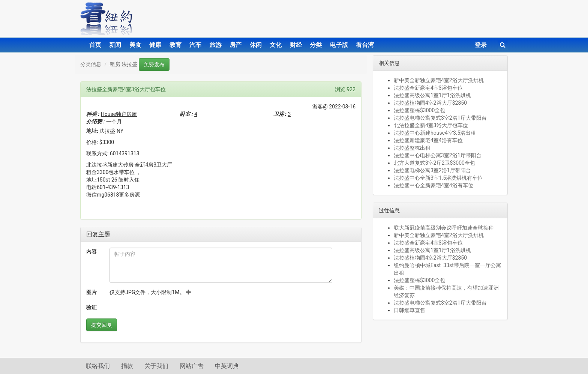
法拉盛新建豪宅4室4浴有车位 (428, 140)
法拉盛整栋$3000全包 (419, 110)
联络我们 (98, 366)
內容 (91, 251)
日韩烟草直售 (409, 310)
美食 (135, 45)
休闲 (256, 45)
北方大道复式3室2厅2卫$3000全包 (434, 163)
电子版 (339, 45)
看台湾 (365, 45)
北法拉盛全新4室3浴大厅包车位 (431, 125)
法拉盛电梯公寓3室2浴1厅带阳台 (432, 170)
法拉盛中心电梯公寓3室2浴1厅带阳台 (438, 155)
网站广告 (192, 366)
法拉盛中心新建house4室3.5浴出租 (435, 133)
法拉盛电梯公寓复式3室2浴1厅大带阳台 (440, 118)
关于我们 (156, 366)
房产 (235, 45)
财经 (296, 45)
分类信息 (91, 64)
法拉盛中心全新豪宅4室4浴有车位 (433, 185)
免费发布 (154, 65)
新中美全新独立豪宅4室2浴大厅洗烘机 (439, 80)
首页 (95, 45)
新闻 (115, 45)
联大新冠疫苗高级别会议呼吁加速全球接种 (444, 228)
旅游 (216, 45)
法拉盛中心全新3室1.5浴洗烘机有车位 (438, 178)
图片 (91, 292)
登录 (481, 45)
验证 (91, 307)
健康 (155, 45)
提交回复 (102, 325)
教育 (175, 45)
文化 (276, 45)
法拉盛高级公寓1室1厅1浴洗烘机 (432, 95)
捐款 (127, 366)
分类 (316, 45)
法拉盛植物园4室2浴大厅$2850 (430, 103)
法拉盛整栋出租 (412, 148)
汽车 (195, 45)
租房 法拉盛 (124, 64)
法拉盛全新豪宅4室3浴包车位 (428, 88)
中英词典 (227, 366)
